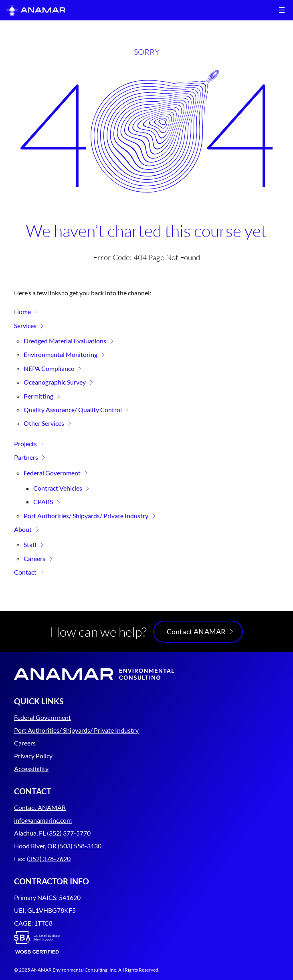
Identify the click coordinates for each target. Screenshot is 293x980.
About (23, 529)
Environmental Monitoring (61, 354)
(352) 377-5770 (69, 833)
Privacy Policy (33, 756)
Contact (25, 572)
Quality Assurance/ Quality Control (73, 410)
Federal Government (52, 473)
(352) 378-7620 (49, 859)
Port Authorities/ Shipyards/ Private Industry (86, 516)
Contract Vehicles (58, 488)
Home (22, 312)
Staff (30, 544)
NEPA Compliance (49, 368)
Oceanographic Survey (55, 382)
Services (25, 326)
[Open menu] (282, 10)
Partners (26, 457)
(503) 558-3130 (80, 846)
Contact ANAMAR (196, 631)
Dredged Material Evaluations (65, 341)
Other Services (44, 423)
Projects (25, 444)
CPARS (43, 502)
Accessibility (31, 769)
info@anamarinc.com (43, 820)
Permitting (38, 396)
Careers (34, 558)
